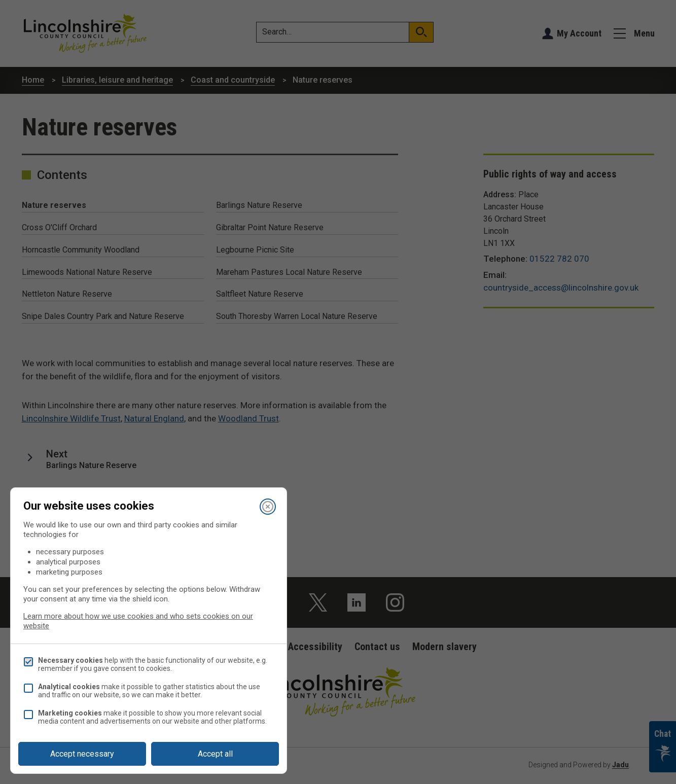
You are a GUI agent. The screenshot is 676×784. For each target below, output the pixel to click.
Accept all (215, 754)
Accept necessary (82, 754)
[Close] (268, 507)
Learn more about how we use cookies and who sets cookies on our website (138, 621)
